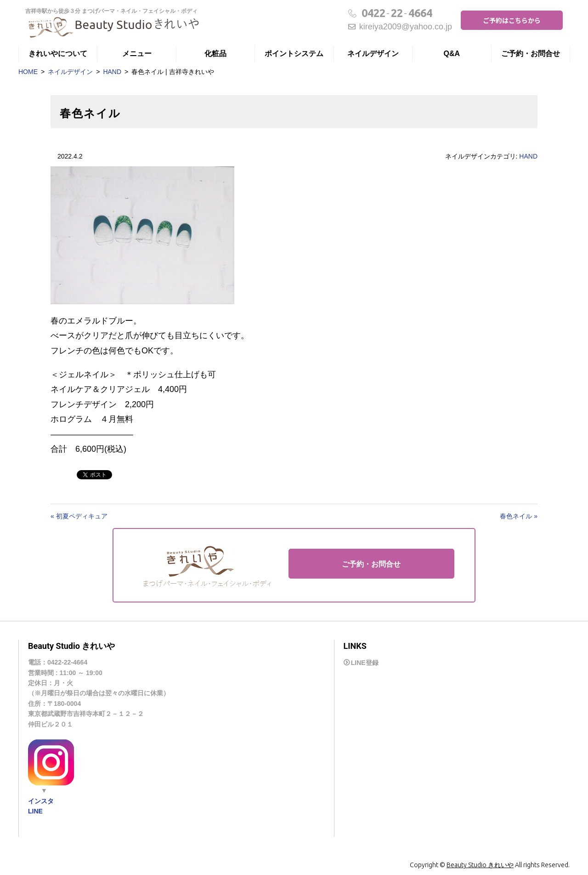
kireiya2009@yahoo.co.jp (400, 27)
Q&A (452, 54)
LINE (35, 811)
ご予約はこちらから (512, 20)
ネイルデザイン (373, 54)
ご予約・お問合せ (531, 54)
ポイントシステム (294, 54)
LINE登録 (365, 663)
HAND (112, 72)
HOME (28, 72)
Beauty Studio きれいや (480, 865)
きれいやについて (58, 54)
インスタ (41, 801)
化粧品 (215, 54)
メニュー (137, 54)
